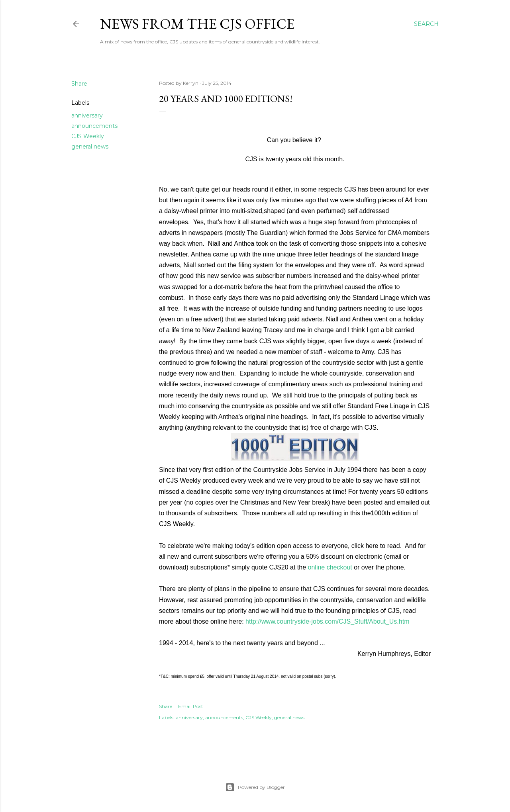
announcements (94, 126)
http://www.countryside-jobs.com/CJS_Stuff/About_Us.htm (327, 621)
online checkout (330, 567)
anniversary (87, 115)
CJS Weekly (88, 136)
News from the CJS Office (197, 24)
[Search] (426, 24)
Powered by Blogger (255, 787)
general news (90, 147)
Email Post (191, 706)
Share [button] (79, 84)
